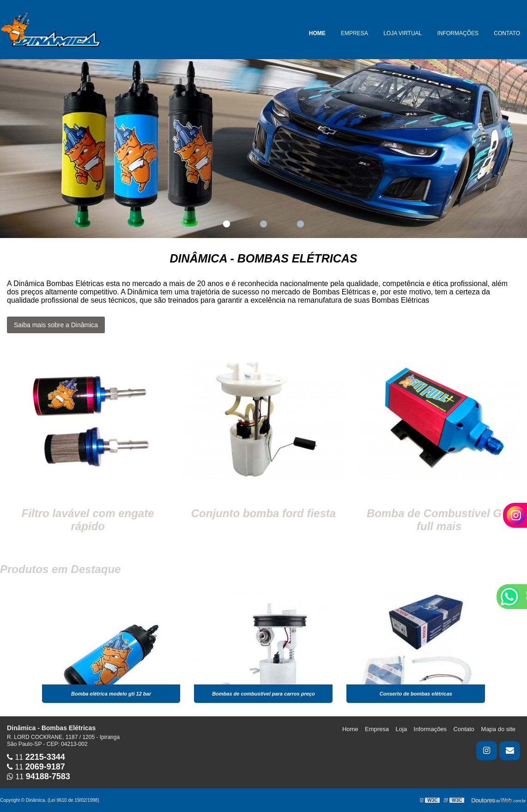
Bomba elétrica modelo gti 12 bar (111, 694)
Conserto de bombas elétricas (416, 694)
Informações (458, 33)
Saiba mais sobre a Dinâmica (56, 325)
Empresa (354, 33)
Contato (507, 33)
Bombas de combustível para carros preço (263, 694)
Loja (402, 729)
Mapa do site (498, 729)
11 (36, 757)
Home (317, 33)
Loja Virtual (403, 33)
